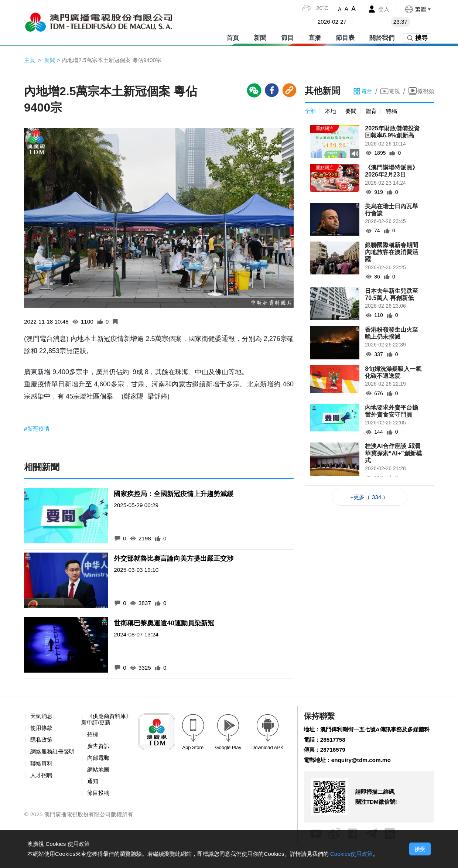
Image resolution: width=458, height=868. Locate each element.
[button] (417, 9)
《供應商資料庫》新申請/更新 (103, 721)
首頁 (233, 37)
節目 (287, 37)
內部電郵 (99, 760)
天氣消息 (42, 718)
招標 (93, 736)
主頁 (30, 60)
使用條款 (42, 730)
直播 (315, 37)
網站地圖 (99, 773)
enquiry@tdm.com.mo (364, 774)
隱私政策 (42, 742)
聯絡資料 (42, 773)
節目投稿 (99, 797)
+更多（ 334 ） (370, 498)
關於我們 (382, 37)
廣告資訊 (99, 749)
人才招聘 (42, 785)
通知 (93, 785)
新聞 (260, 37)
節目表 (345, 37)
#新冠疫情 (37, 429)
